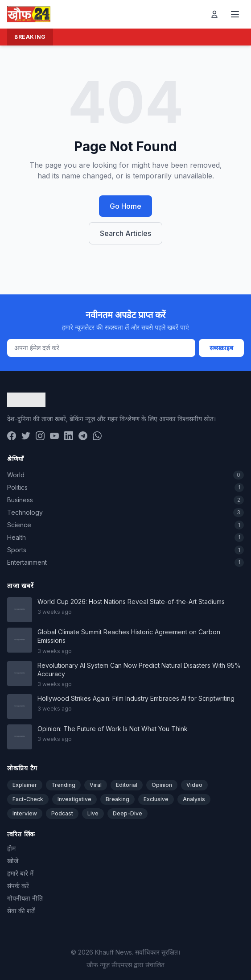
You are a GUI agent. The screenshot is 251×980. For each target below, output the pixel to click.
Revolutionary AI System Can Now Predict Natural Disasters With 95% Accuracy (139, 670)
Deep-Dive (128, 813)
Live (93, 813)
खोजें (13, 861)
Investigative (74, 799)
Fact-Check (28, 799)
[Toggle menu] (235, 14)
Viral (96, 785)
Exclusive (156, 799)
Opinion (162, 785)
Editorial (127, 785)
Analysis (194, 799)
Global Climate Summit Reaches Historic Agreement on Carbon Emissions (129, 636)
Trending (63, 785)
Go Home (125, 206)
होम (11, 848)
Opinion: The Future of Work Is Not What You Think (113, 729)
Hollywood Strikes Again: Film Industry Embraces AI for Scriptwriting (136, 698)
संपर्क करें (18, 886)
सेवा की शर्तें (21, 911)
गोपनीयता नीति (25, 898)
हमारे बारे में (20, 873)
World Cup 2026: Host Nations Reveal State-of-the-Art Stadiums (131, 602)
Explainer (25, 785)
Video (194, 785)
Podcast (62, 813)
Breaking (117, 799)
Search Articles (125, 233)
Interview (25, 813)
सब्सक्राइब (221, 348)
